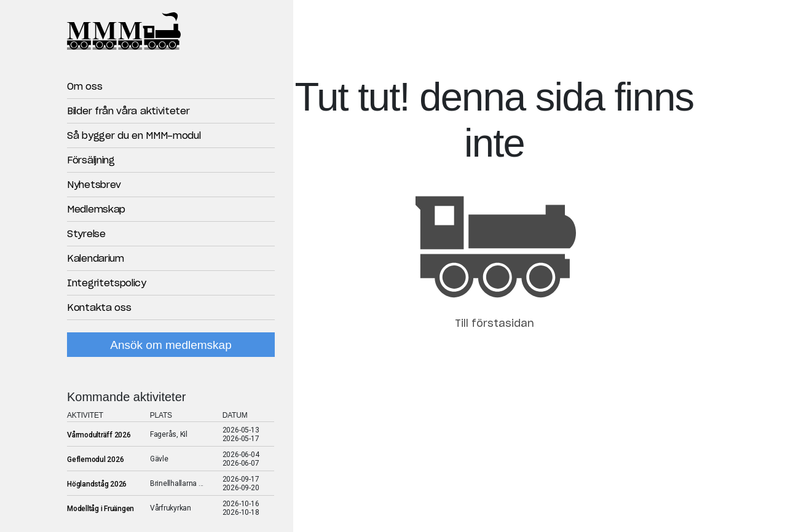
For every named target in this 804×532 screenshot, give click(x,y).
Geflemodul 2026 (95, 460)
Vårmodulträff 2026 (99, 435)
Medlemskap (96, 210)
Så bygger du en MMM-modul (134, 136)
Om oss (85, 87)
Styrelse (86, 234)
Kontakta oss (99, 308)
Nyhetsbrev (94, 185)
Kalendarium (96, 259)
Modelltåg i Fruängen (100, 509)
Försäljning (91, 161)
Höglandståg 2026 (97, 484)
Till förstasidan (495, 324)
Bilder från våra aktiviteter (128, 111)
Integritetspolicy (107, 284)
